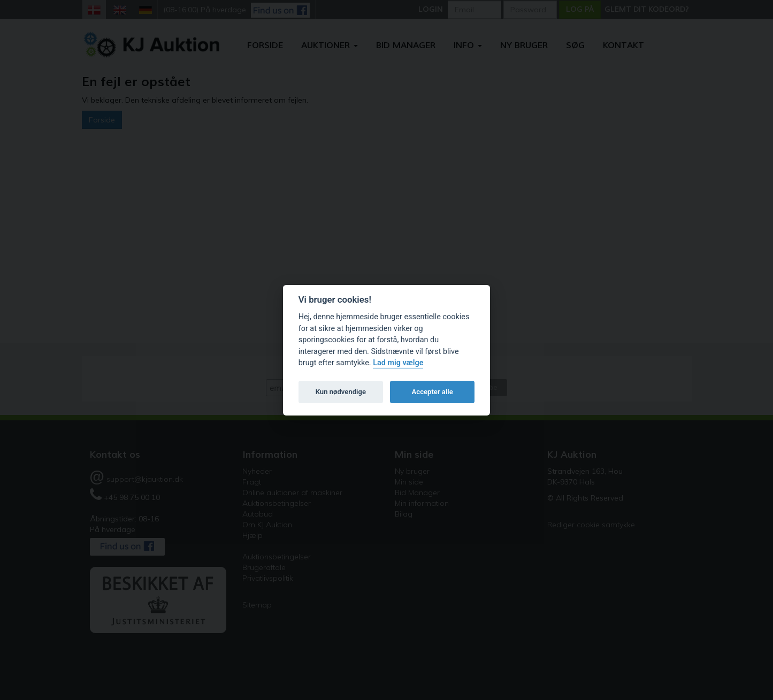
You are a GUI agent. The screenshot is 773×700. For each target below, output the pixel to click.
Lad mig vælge (398, 363)
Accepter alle (433, 392)
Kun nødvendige (341, 392)
